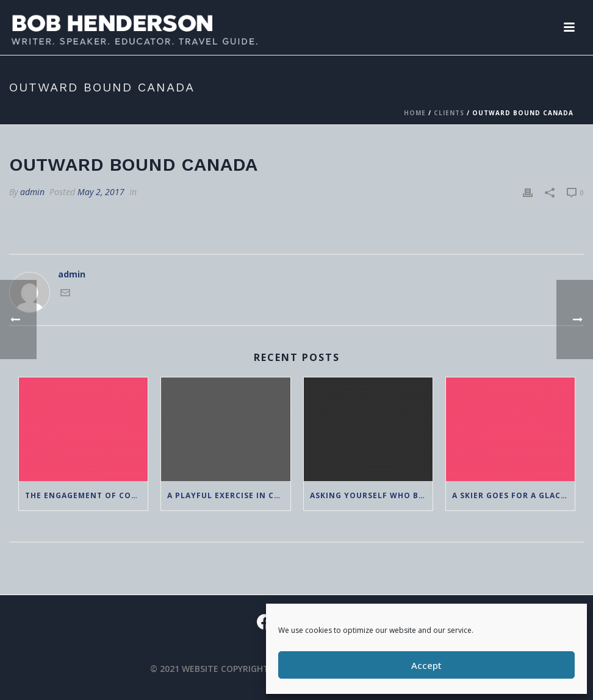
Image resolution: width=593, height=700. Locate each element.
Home (415, 113)
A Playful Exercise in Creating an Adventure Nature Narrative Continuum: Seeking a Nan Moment (228, 495)
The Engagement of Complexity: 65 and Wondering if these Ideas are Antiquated (86, 495)
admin (32, 192)
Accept (426, 665)
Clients (449, 113)
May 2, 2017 (101, 192)
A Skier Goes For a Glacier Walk (513, 495)
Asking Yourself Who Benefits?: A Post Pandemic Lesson (371, 495)
